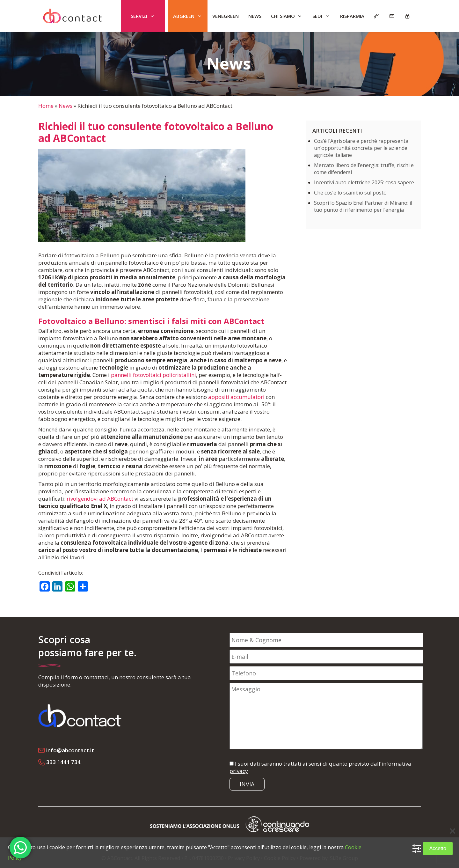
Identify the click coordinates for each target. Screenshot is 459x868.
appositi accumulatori (236, 397)
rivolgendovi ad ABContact (100, 499)
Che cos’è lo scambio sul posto (350, 193)
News (66, 106)
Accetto (438, 848)
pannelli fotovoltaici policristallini (153, 375)
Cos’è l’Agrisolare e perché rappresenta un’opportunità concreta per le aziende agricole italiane (361, 148)
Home (46, 106)
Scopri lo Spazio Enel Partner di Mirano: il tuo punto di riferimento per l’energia (363, 206)
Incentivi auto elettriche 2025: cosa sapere (364, 182)
